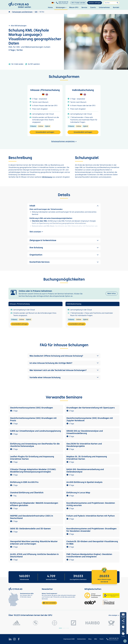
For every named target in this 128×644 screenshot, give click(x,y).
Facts (101, 639)
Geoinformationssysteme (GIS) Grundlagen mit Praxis (33, 419)
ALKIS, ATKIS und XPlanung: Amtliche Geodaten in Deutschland (34, 555)
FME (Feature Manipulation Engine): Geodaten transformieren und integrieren (89, 555)
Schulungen (61, 7)
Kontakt (116, 7)
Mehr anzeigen (37, 232)
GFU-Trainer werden (78, 3)
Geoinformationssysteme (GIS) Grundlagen (31, 408)
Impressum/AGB (69, 639)
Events (93, 7)
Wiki (96, 639)
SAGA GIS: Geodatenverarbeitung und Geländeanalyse (85, 471)
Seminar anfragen (95, 3)
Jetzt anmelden (49, 603)
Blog (90, 639)
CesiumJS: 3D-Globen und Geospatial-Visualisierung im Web (92, 543)
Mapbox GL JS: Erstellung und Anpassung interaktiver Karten (87, 458)
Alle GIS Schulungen (17, 26)
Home (50, 7)
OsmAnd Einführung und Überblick (27, 493)
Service (84, 7)
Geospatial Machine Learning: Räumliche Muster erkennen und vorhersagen (34, 543)
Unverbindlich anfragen (45, 132)
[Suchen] (111, 3)
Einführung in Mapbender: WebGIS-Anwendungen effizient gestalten (34, 504)
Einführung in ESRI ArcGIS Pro (24, 482)
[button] (64, 356)
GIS (36, 12)
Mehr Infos (112, 294)
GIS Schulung (47, 177)
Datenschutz (81, 639)
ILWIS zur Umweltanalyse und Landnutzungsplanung (35, 431)
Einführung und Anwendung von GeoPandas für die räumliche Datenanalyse (35, 445)
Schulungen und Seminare (22, 12)
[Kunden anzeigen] (114, 615)
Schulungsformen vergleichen (64, 141)
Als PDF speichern (32, 64)
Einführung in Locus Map (78, 493)
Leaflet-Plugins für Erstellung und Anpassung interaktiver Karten (32, 458)
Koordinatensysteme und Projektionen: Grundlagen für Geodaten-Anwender (91, 530)
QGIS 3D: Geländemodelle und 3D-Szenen (30, 529)
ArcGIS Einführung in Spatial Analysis (84, 482)
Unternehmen (104, 7)
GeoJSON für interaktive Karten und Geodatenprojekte (84, 445)
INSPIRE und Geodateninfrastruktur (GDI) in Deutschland (32, 517)
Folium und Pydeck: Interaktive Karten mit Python (91, 516)
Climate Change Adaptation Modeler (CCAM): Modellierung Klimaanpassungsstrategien (33, 471)
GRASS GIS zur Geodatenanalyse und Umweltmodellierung (85, 432)
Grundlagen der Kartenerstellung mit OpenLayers (91, 408)
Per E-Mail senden (16, 64)
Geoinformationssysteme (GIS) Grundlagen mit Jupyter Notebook (90, 419)
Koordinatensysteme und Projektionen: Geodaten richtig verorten (91, 504)
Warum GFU (74, 7)
